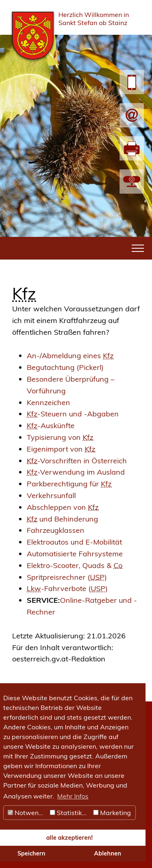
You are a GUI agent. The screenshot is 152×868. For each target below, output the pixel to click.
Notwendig (28, 813)
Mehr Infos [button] (73, 796)
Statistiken (70, 813)
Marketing (112, 813)
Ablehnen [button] (108, 853)
